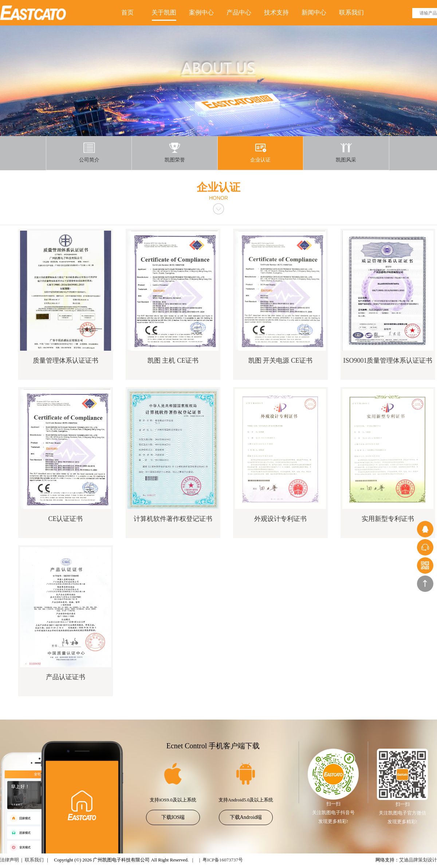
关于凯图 (164, 13)
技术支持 (276, 13)
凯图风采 (346, 152)
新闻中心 (314, 13)
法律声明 (9, 860)
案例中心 (201, 13)
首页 (127, 13)
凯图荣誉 (175, 152)
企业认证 (260, 152)
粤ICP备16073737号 (223, 860)
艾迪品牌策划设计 (418, 860)
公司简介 (89, 152)
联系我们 (351, 13)
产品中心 (239, 13)
